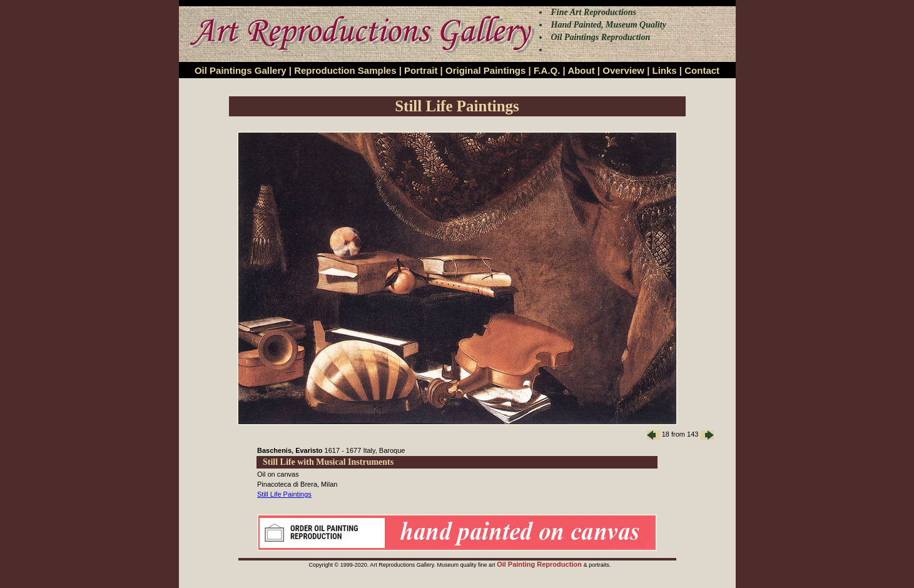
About (581, 70)
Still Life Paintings (284, 494)
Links (665, 70)
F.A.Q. (547, 70)
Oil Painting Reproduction (540, 564)
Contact (702, 70)
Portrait (421, 70)
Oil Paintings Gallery (241, 70)
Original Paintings (485, 70)
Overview (623, 70)
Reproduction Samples (345, 70)
